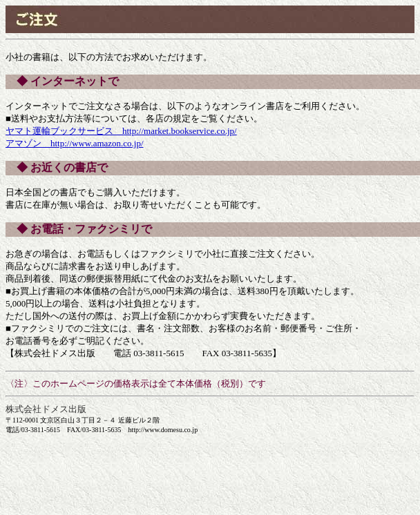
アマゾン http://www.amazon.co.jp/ (75, 143)
